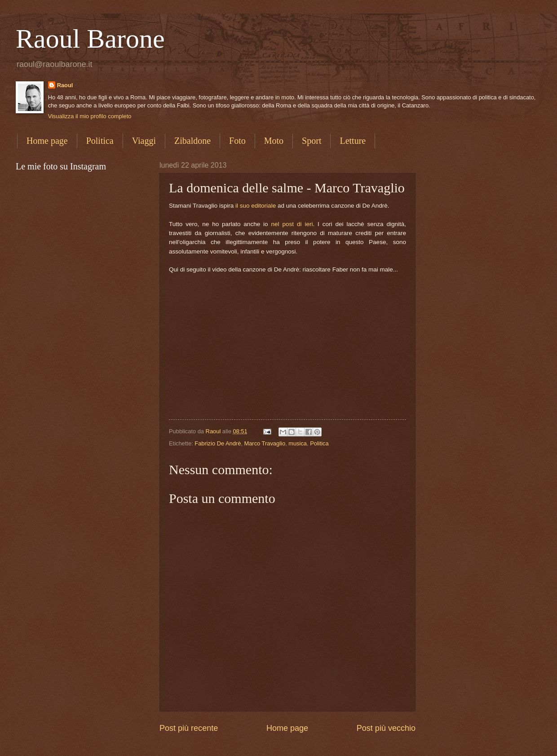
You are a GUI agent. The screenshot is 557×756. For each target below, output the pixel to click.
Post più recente (189, 728)
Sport (312, 141)
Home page (47, 141)
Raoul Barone (90, 39)
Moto (274, 141)
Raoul (65, 85)
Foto (237, 141)
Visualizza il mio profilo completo (90, 116)
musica (298, 443)
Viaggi (144, 141)
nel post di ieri (292, 224)
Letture (353, 141)
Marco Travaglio (265, 443)
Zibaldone (192, 141)
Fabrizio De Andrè (218, 443)
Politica (100, 141)
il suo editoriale (256, 206)
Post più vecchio (386, 728)
